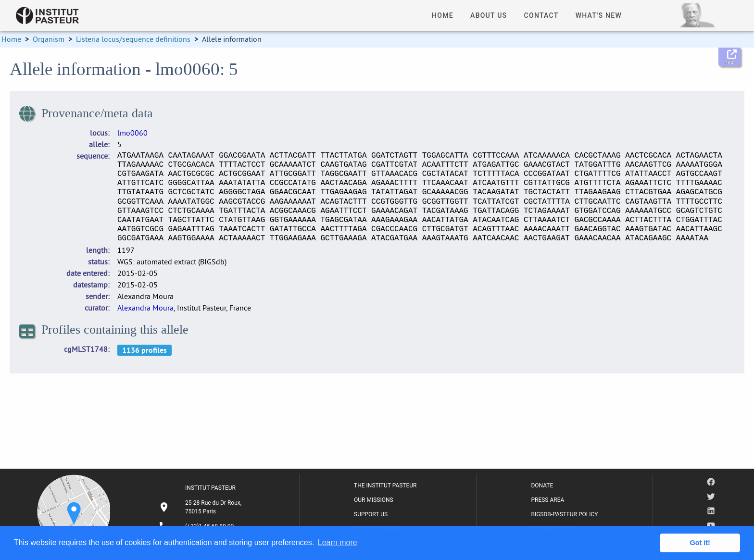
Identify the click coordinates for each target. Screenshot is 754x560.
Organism (49, 39)
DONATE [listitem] (542, 485)
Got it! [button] (700, 543)
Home (11, 39)
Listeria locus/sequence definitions (133, 39)
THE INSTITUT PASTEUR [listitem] (385, 485)
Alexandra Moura (145, 308)
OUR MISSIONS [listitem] (374, 500)
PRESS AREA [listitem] (547, 500)
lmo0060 (132, 133)
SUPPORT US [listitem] (371, 514)
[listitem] (201, 507)
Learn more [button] (338, 542)
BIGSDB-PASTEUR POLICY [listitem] (564, 514)
